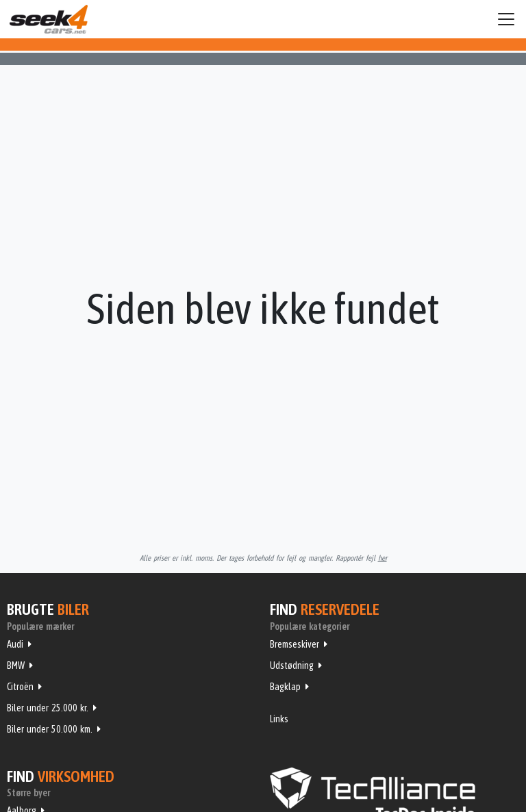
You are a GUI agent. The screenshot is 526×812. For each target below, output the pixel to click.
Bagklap (285, 687)
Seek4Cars (49, 19)
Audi (15, 644)
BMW (16, 665)
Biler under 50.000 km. (50, 729)
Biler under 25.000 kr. (48, 708)
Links (279, 719)
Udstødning (292, 665)
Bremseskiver (295, 644)
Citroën (20, 687)
